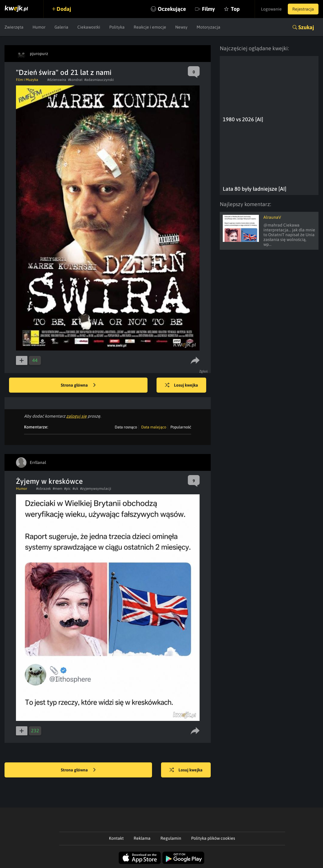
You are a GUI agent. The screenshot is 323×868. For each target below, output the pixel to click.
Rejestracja (303, 9)
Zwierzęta (14, 27)
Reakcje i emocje (150, 27)
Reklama (142, 838)
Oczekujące (172, 9)
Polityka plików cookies (213, 838)
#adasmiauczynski (99, 80)
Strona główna (78, 385)
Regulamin (171, 838)
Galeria (61, 27)
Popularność (181, 427)
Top (235, 9)
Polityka (117, 27)
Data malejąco (154, 427)
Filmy (208, 9)
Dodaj (64, 9)
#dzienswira (57, 80)
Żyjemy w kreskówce (49, 481)
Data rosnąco (126, 427)
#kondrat (75, 80)
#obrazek (43, 489)
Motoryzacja (208, 27)
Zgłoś (204, 371)
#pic (67, 489)
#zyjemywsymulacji (96, 489)
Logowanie (271, 9)
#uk (75, 489)
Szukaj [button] (306, 27)
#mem (57, 489)
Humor (39, 27)
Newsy (181, 27)
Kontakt (116, 838)
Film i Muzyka (27, 80)
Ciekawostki (89, 27)
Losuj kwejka (182, 385)
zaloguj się (76, 416)
